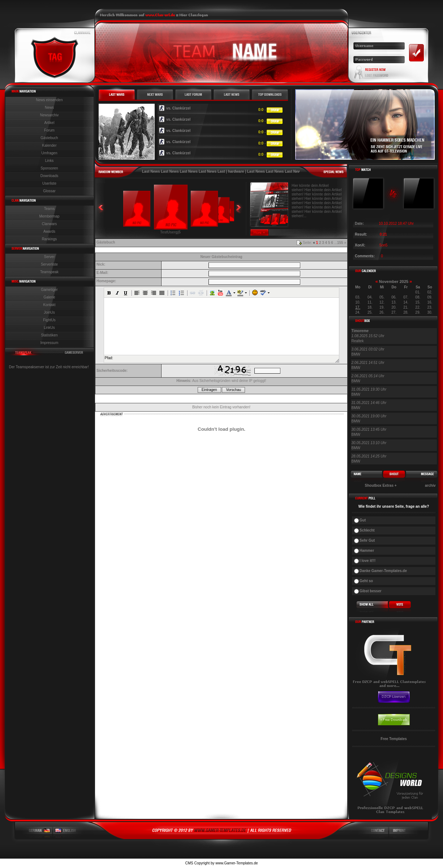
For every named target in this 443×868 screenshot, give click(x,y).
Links (49, 161)
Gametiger (49, 290)
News (49, 108)
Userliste (49, 183)
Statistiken (49, 335)
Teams (49, 209)
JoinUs (49, 312)
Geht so (366, 581)
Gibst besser (371, 591)
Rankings (50, 239)
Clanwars (50, 224)
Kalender (49, 145)
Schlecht (367, 530)
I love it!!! (367, 561)
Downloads (49, 176)
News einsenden (50, 100)
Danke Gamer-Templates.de (383, 571)
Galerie (49, 297)
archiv (430, 485)
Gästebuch (49, 138)
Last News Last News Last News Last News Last (184, 171)
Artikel (50, 123)
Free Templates (394, 739)
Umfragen (50, 153)
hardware (236, 171)
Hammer (367, 551)
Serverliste (49, 264)
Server (49, 257)
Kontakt (50, 305)
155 (340, 243)
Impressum (49, 343)
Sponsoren (49, 168)
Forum (49, 130)
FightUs (49, 320)
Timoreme (360, 331)
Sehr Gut (367, 540)
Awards (49, 231)
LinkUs (49, 328)
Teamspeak (49, 272)
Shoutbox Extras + (381, 485)
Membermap (49, 216)
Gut (363, 520)
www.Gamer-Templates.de (236, 863)
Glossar (49, 191)
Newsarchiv (50, 115)
